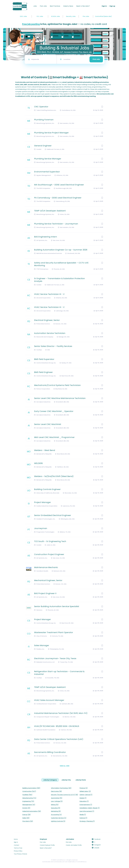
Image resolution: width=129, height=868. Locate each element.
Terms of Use (18, 848)
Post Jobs (43, 6)
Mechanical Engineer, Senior (48, 580)
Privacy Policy (18, 851)
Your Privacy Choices (20, 854)
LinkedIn (97, 848)
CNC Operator (41, 107)
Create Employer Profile (47, 845)
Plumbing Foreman (44, 120)
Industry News (68, 6)
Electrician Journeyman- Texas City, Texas (55, 658)
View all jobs (65, 766)
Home (16, 839)
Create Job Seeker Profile (74, 845)
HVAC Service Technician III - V (49, 294)
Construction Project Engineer (49, 554)
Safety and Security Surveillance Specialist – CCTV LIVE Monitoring (61, 264)
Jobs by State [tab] (81, 780)
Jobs (35, 6)
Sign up (112, 6)
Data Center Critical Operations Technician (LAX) (59, 739)
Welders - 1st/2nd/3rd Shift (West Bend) (54, 476)
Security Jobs (71, 16)
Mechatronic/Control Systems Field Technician (57, 385)
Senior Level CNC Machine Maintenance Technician (60, 398)
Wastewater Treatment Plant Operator (54, 632)
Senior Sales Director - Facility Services (53, 346)
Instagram (98, 845)
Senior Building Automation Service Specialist (57, 606)
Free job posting (31, 24)
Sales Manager (42, 645)
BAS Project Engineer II (45, 593)
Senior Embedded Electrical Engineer (53, 515)
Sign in (104, 6)
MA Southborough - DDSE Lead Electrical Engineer (59, 185)
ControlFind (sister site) (103, 16)
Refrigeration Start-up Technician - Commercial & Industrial (59, 673)
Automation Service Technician (50, 333)
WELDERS (38, 463)
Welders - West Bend (45, 450)
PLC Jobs (40, 16)
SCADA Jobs (55, 16)
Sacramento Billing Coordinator (50, 752)
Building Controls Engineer (47, 489)
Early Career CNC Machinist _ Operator (54, 411)
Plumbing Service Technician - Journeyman (56, 224)
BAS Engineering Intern (46, 237)
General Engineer (43, 146)
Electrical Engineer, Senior (47, 320)
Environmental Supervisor (47, 172)
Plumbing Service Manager (48, 159)
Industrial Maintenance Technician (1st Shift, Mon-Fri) (61, 713)
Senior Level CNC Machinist (48, 424)
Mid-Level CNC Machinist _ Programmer (54, 437)
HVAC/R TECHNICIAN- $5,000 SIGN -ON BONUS (57, 726)
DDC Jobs (23, 16)
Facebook (97, 839)
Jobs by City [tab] (66, 780)
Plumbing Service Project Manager (51, 133)
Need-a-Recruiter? (83, 6)
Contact (17, 845)
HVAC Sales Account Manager (49, 700)
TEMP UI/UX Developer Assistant (50, 211)
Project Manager (43, 502)
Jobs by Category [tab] (50, 780)
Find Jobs (96, 59)
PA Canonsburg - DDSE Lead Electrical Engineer (58, 198)
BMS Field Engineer (43, 372)
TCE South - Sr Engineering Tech (50, 541)
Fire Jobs (86, 16)
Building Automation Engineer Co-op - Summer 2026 (61, 250)
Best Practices (55, 6)
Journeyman (41, 528)
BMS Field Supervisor (44, 359)
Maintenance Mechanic (46, 567)
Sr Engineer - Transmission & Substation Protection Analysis (59, 280)
